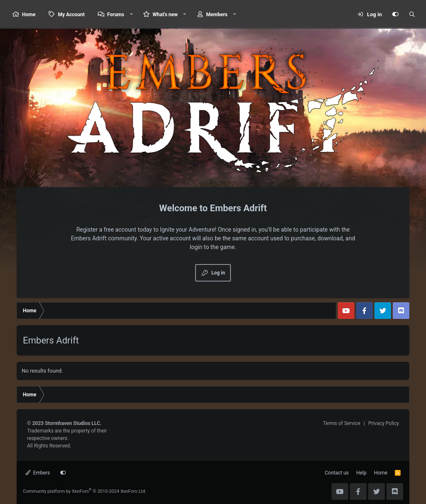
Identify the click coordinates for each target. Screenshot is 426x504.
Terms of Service (342, 423)
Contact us (337, 473)
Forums (116, 15)
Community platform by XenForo (85, 491)
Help (361, 473)
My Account (71, 15)
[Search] (412, 15)
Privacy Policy (384, 423)
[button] (131, 14)
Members (217, 15)
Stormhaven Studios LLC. (73, 423)
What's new (165, 15)
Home (29, 15)
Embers (38, 473)
